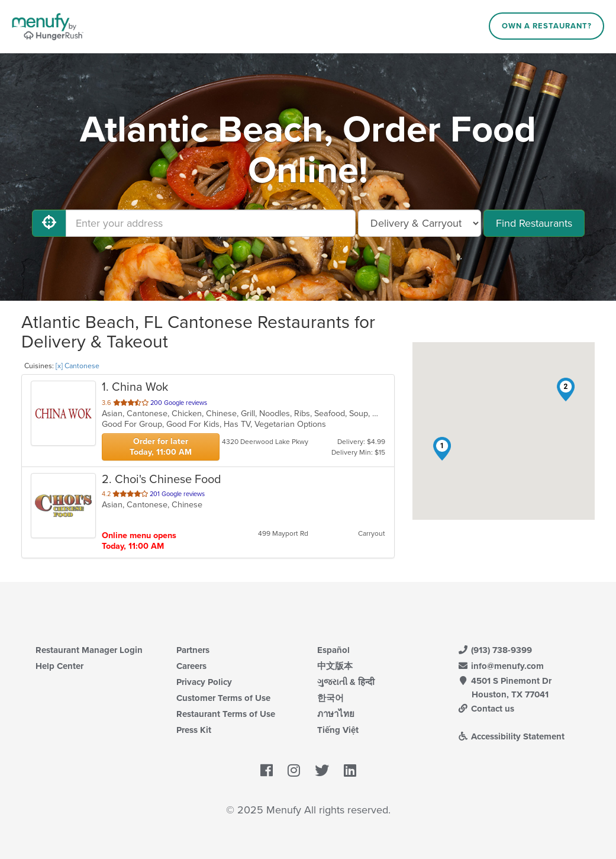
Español (333, 650)
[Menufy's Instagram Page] (294, 771)
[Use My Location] (49, 223)
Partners (193, 650)
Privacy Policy (204, 682)
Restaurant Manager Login (89, 650)
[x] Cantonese (78, 366)
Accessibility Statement (512, 736)
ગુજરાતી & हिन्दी (346, 682)
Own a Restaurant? (547, 26)
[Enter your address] (211, 223)
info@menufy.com (501, 666)
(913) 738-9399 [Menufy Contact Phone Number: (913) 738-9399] (495, 650)
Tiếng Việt (338, 730)
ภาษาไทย (336, 714)
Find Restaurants (534, 223)
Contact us (486, 709)
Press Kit (194, 730)
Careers (191, 666)
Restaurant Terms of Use (226, 714)
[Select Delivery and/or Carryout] (420, 223)
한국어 (330, 698)
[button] (442, 449)
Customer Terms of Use (223, 698)
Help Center (59, 666)
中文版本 (335, 666)
